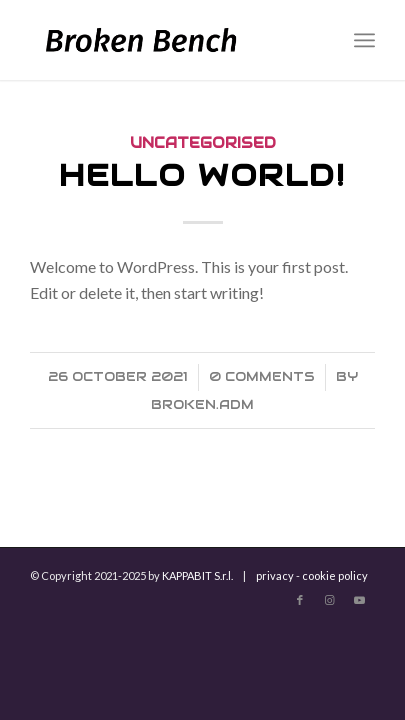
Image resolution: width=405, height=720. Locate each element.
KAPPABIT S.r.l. (197, 575)
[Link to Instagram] (330, 600)
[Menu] (364, 40)
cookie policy (335, 575)
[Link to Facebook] (300, 600)
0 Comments (262, 376)
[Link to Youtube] (360, 600)
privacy (275, 575)
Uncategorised (203, 143)
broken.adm (202, 404)
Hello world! (202, 175)
